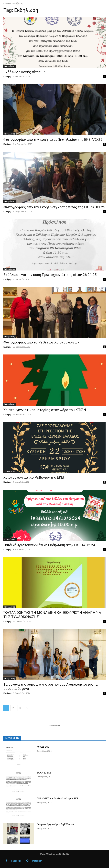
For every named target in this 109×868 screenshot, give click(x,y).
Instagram (37, 861)
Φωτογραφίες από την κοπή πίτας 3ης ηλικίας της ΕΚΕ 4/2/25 (53, 140)
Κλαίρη (7, 76)
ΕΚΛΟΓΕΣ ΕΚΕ (44, 773)
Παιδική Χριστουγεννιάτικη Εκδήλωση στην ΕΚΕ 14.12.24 (49, 545)
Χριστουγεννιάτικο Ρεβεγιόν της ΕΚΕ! (34, 477)
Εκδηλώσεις (10, 66)
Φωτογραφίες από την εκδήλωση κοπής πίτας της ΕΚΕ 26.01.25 (54, 207)
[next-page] (27, 708)
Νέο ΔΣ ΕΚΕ (43, 747)
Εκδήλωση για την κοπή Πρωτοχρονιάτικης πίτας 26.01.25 (50, 275)
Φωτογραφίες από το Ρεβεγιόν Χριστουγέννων (41, 342)
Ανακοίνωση (10, 472)
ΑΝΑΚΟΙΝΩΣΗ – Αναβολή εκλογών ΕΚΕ (57, 799)
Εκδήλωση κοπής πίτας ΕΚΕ (26, 72)
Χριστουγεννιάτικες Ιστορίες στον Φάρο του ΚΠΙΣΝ (45, 410)
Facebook (16, 861)
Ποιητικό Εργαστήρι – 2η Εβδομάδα (56, 824)
